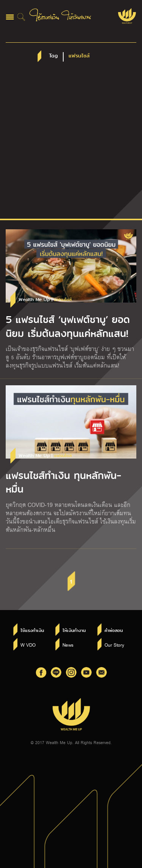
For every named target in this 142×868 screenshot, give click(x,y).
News (68, 645)
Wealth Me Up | (45, 300)
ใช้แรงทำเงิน (32, 630)
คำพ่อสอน (114, 630)
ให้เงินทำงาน (74, 630)
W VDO (28, 645)
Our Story (114, 645)
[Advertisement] (71, 144)
